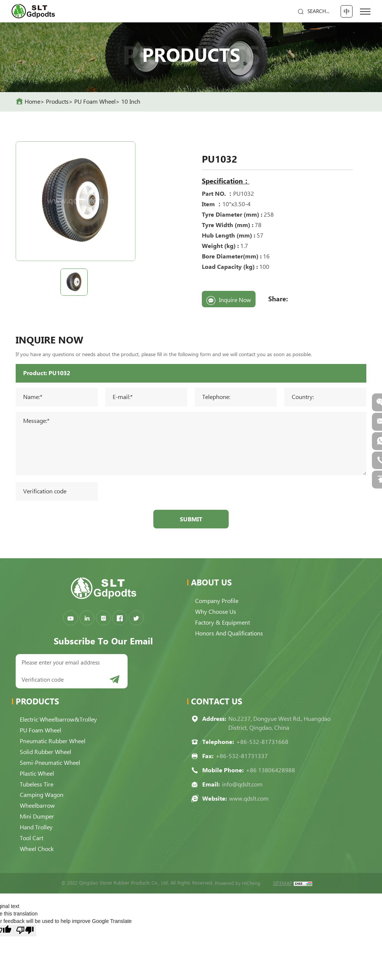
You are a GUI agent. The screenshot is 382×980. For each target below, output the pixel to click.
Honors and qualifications (230, 634)
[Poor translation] (25, 928)
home (32, 102)
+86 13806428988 (270, 772)
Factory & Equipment (224, 624)
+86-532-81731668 (262, 744)
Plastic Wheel (38, 774)
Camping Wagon (43, 795)
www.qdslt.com (249, 801)
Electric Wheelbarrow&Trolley (60, 722)
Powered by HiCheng (238, 881)
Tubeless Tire (38, 784)
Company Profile (218, 603)
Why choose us (217, 613)
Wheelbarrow (38, 805)
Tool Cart (33, 837)
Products (57, 102)
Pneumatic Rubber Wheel (54, 743)
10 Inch (131, 102)
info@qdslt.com (242, 787)
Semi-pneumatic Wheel (51, 764)
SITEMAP (283, 881)
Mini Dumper (38, 816)
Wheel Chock (38, 847)
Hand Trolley (37, 826)
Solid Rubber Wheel (47, 753)
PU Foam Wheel (95, 102)
